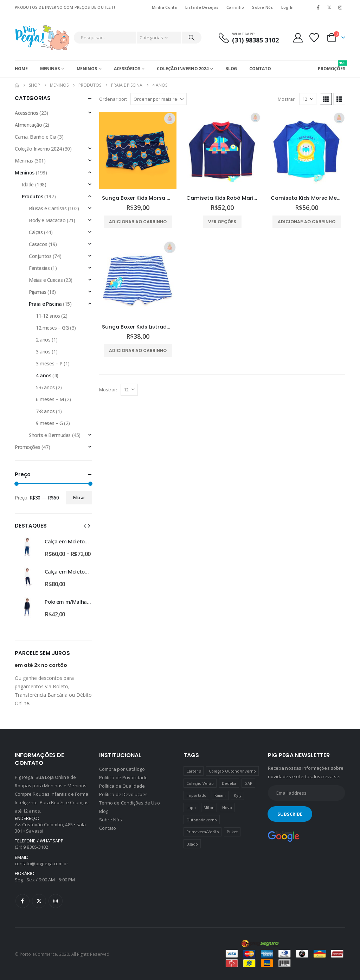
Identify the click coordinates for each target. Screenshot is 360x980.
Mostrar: (287, 99)
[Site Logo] (42, 38)
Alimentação (28, 125)
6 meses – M (50, 399)
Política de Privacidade (124, 777)
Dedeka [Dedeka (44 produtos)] (229, 783)
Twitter (39, 901)
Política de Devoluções (123, 794)
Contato (260, 69)
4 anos (43, 375)
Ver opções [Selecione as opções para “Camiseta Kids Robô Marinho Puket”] (222, 222)
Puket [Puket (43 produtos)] (232, 832)
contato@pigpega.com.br (41, 863)
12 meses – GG (52, 328)
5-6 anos (45, 387)
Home (21, 69)
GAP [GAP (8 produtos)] (248, 783)
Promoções (27, 447)
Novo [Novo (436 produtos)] (227, 807)
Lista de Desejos (202, 7)
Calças (36, 232)
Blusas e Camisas (48, 208)
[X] (329, 7)
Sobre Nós (262, 7)
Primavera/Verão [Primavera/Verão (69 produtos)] (203, 832)
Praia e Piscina (45, 304)
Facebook (22, 901)
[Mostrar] (308, 99)
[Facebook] (318, 7)
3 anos (43, 352)
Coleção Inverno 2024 (183, 69)
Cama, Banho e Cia (36, 137)
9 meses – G (49, 423)
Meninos (87, 69)
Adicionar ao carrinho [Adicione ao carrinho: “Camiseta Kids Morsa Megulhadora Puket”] (307, 222)
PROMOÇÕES (332, 66)
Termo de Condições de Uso (130, 803)
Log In (288, 7)
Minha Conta (165, 7)
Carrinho (235, 7)
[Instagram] (340, 7)
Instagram (56, 901)
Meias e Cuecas (46, 280)
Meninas (50, 69)
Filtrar (79, 498)
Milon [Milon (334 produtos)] (209, 807)
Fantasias (39, 268)
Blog (231, 69)
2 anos (43, 340)
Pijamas (37, 292)
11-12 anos (48, 316)
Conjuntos (40, 256)
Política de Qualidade (122, 786)
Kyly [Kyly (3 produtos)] (238, 795)
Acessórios (127, 69)
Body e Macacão (47, 220)
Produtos (33, 196)
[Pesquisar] (192, 38)
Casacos (38, 244)
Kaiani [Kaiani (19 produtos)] (220, 795)
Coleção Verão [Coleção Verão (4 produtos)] (200, 783)
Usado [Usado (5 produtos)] (192, 844)
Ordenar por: (113, 99)
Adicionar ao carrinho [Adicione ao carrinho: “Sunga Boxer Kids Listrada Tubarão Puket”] (138, 350)
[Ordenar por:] (159, 99)
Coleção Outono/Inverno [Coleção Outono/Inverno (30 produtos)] (232, 771)
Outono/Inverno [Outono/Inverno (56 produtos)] (202, 820)
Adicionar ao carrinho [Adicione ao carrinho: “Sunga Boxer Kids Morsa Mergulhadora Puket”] (138, 222)
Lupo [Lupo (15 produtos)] (191, 807)
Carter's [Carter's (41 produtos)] (194, 771)
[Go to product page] (138, 151)
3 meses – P (49, 363)
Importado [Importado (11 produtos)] (197, 795)
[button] (326, 99)
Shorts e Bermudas (50, 435)
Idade (28, 184)
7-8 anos (45, 411)
